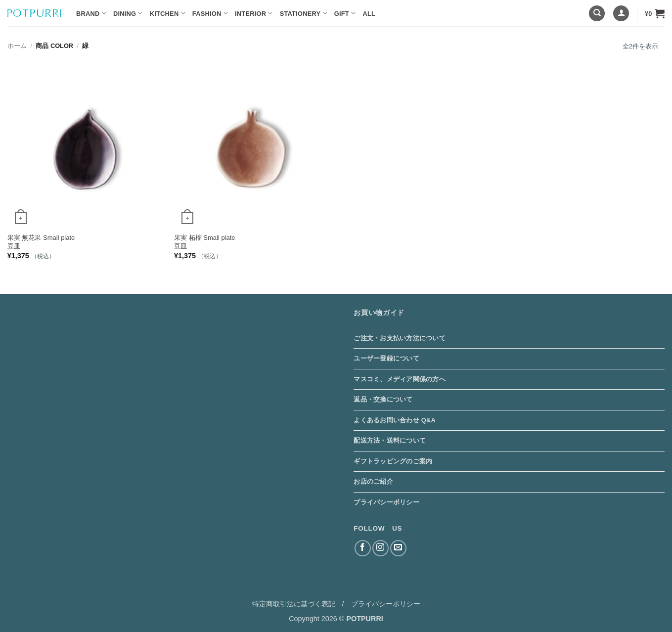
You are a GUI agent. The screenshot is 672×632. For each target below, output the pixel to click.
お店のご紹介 (373, 481)
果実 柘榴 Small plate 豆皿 (205, 242)
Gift (345, 13)
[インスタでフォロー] (381, 548)
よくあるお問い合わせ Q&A (395, 420)
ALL (369, 14)
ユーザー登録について (386, 358)
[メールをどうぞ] (398, 548)
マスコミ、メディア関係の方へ (400, 379)
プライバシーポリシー (386, 502)
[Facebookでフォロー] (363, 548)
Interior (254, 13)
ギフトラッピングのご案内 (393, 461)
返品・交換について (383, 399)
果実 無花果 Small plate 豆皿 (41, 242)
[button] (621, 14)
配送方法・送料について (390, 440)
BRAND (91, 13)
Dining (128, 13)
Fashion (210, 13)
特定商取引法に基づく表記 (294, 604)
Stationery (304, 13)
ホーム (17, 46)
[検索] (597, 14)
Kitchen (168, 13)
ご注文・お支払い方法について (400, 338)
